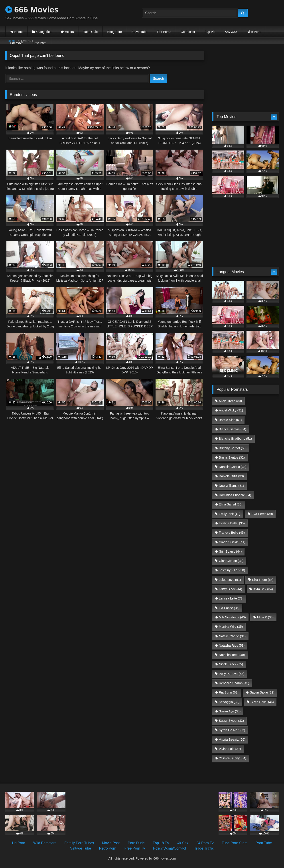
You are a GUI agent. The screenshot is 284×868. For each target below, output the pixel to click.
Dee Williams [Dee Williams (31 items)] (231, 486)
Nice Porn (253, 32)
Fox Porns (164, 32)
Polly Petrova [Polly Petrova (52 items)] (231, 674)
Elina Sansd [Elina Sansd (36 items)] (231, 504)
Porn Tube (264, 843)
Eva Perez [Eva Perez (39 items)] (262, 514)
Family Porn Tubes (79, 843)
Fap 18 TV (161, 843)
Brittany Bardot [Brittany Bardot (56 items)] (233, 448)
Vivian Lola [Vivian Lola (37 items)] (230, 749)
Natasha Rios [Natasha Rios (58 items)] (232, 645)
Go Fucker (188, 32)
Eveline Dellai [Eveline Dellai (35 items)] (232, 523)
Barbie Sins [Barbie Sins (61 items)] (230, 420)
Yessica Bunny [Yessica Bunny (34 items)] (232, 758)
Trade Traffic (204, 848)
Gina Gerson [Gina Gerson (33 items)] (231, 561)
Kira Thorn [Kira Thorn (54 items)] (263, 580)
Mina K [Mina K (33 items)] (265, 617)
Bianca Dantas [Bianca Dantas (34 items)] (232, 429)
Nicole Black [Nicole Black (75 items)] (231, 664)
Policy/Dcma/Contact (170, 848)
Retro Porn (108, 848)
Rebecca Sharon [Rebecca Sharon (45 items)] (234, 683)
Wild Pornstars (45, 843)
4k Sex (183, 843)
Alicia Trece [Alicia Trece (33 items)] (230, 401)
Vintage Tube (81, 848)
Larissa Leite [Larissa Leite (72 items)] (231, 598)
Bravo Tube (140, 32)
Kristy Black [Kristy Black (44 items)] (230, 589)
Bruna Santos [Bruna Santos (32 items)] (232, 457)
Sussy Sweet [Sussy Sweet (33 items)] (231, 721)
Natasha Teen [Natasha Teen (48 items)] (232, 655)
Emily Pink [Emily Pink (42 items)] (230, 514)
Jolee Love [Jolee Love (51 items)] (230, 580)
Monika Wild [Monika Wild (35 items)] (231, 627)
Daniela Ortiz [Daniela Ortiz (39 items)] (231, 476)
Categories (44, 32)
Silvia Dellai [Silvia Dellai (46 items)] (262, 702)
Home (19, 32)
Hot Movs (17, 43)
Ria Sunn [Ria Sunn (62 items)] (229, 692)
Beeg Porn (114, 32)
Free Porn (39, 43)
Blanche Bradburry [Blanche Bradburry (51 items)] (235, 439)
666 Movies (32, 9)
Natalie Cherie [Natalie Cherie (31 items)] (232, 636)
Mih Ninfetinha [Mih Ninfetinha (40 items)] (232, 617)
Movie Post (111, 843)
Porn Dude (136, 843)
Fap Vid (210, 32)
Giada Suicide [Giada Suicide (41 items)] (232, 542)
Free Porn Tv (135, 848)
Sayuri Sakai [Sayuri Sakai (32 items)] (262, 692)
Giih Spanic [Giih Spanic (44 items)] (230, 551)
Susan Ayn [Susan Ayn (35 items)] (230, 711)
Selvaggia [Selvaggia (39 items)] (229, 702)
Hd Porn (19, 843)
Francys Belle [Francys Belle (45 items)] (232, 533)
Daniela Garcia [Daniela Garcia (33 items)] (233, 467)
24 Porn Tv (205, 843)
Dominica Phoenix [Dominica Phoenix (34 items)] (235, 495)
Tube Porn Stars (235, 843)
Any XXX (231, 32)
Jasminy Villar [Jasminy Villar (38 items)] (232, 570)
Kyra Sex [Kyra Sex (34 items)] (263, 589)
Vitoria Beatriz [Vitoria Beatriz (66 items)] (232, 740)
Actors (69, 32)
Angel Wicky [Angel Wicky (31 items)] (231, 410)
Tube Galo (91, 32)
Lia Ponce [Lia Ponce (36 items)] (229, 608)
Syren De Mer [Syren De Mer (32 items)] (232, 730)
